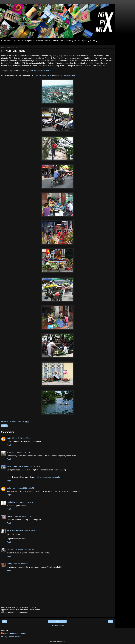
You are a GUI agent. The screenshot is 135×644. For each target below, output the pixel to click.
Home (57, 621)
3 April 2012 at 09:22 (26, 550)
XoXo (9, 438)
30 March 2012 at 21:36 (29, 502)
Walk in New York (14, 467)
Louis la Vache (13, 502)
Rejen (9, 516)
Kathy (9, 564)
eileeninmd (12, 452)
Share (4, 426)
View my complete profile (10, 637)
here (41, 75)
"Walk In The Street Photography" (48, 477)
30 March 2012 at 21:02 (25, 488)
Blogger (62, 642)
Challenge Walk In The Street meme (36, 70)
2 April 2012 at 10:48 (32, 530)
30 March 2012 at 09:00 (21, 438)
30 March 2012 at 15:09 (31, 467)
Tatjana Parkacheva (15, 530)
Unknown (11, 488)
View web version (57, 626)
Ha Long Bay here (67, 75)
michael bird (12, 550)
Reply (9, 445)
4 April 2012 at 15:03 (20, 564)
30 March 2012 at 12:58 (26, 452)
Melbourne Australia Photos (14, 634)
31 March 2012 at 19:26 (22, 516)
